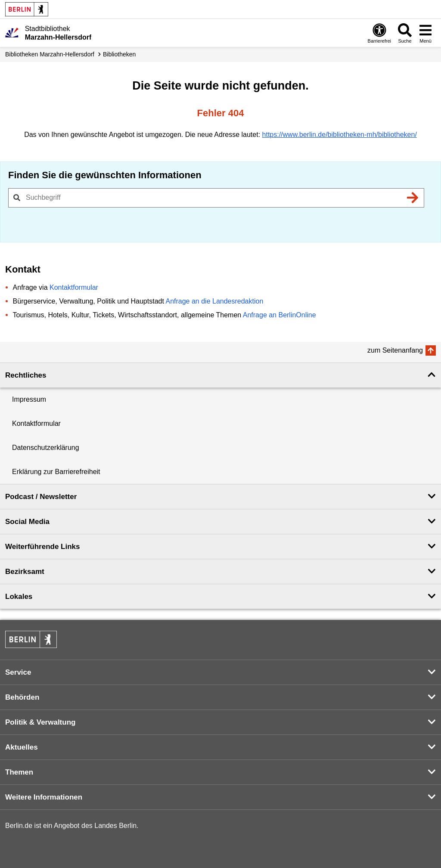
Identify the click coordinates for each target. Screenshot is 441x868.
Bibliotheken (119, 54)
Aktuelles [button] (22, 747)
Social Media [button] (27, 522)
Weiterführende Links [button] (43, 547)
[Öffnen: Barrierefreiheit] (379, 33)
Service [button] (18, 672)
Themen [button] (19, 772)
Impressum (29, 399)
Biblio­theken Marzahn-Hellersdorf (50, 54)
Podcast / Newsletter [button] (41, 497)
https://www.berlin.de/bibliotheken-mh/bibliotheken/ (340, 135)
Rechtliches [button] (26, 375)
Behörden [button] (22, 697)
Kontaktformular (74, 287)
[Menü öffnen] (425, 33)
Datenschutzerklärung (46, 448)
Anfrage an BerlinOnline (280, 315)
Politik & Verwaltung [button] (40, 722)
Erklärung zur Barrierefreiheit (56, 472)
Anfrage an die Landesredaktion (214, 301)
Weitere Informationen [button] (44, 797)
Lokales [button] (19, 597)
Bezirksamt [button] (25, 572)
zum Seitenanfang (395, 350)
